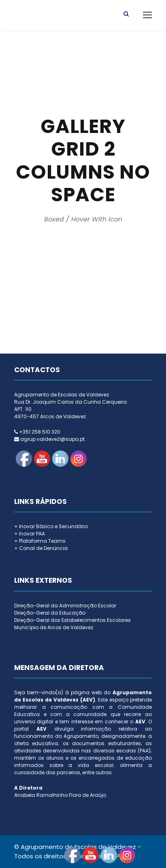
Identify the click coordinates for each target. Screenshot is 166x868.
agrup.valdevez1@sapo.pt (52, 439)
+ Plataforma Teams (40, 541)
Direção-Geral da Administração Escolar (65, 606)
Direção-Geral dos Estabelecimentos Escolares (72, 620)
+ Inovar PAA (30, 534)
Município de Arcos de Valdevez (54, 627)
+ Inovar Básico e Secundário (51, 526)
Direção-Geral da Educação (50, 613)
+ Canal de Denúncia (41, 548)
